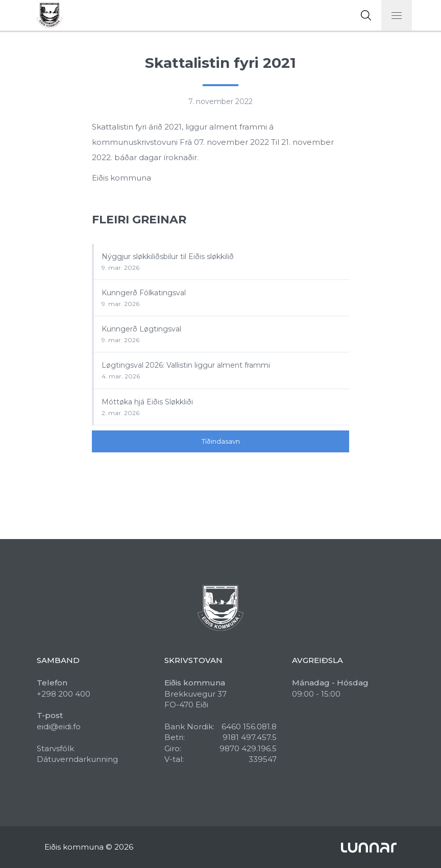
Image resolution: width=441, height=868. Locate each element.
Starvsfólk (55, 748)
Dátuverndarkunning (77, 759)
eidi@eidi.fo (59, 726)
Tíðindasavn (221, 441)
